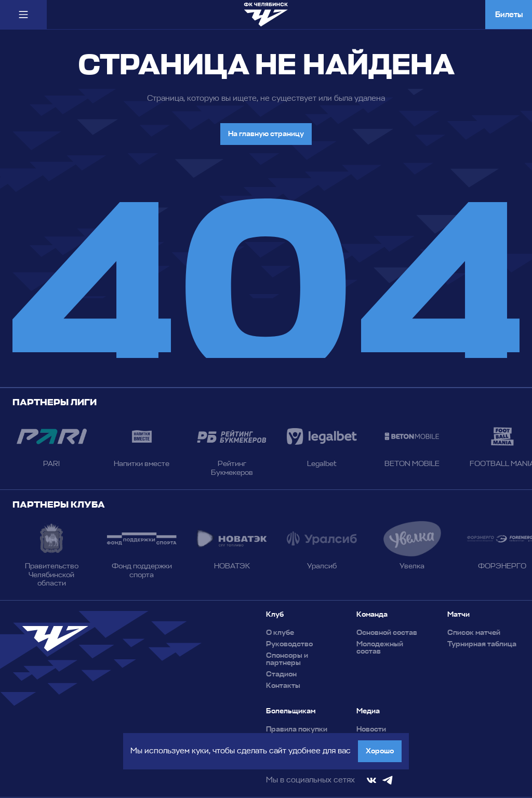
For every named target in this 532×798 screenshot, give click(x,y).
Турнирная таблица (482, 644)
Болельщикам (291, 711)
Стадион (281, 674)
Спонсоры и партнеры (287, 659)
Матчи (458, 615)
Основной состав (387, 633)
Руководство (289, 644)
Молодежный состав (380, 648)
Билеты (509, 15)
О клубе (280, 633)
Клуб (275, 615)
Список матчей (474, 633)
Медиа (368, 711)
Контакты (283, 686)
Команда (372, 615)
